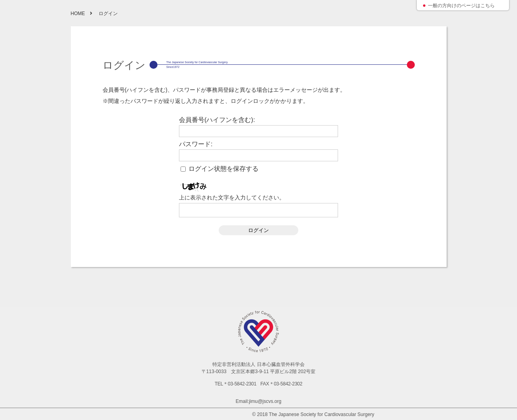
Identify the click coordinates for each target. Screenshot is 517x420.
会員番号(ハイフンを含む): (217, 120)
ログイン (258, 230)
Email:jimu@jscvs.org (259, 401)
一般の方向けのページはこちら (461, 6)
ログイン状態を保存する (224, 169)
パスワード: (196, 144)
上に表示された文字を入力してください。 (232, 197)
